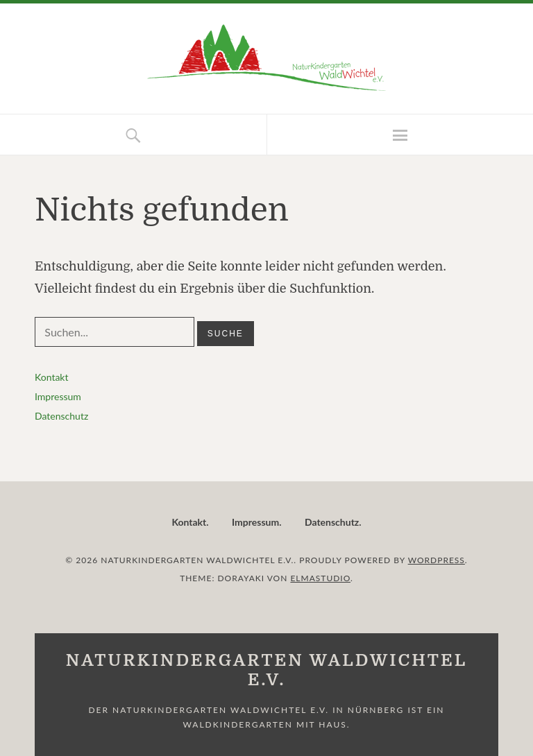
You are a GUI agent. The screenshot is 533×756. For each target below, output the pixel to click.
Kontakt (52, 377)
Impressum (58, 396)
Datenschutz (61, 416)
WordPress (437, 560)
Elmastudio (320, 578)
